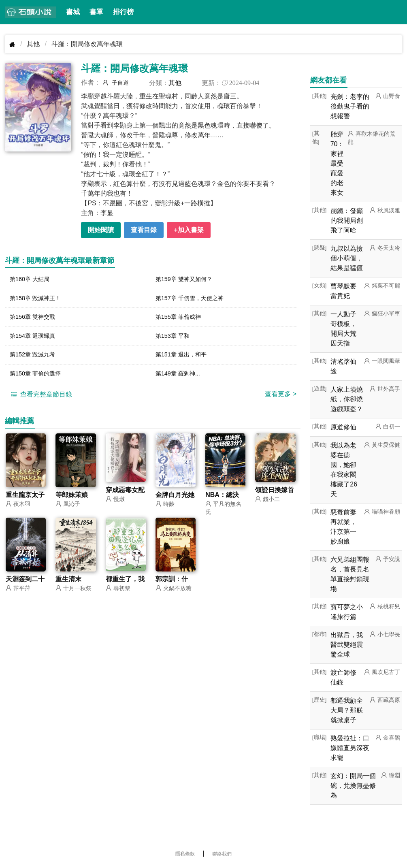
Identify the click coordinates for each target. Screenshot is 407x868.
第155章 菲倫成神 (181, 319)
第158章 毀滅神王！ (39, 300)
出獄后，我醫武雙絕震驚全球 (347, 645)
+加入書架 (189, 230)
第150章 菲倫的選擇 (39, 379)
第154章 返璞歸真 (35, 339)
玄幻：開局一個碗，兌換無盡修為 (353, 786)
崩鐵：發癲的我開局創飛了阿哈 (347, 221)
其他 (33, 44)
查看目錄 (144, 230)
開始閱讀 (101, 230)
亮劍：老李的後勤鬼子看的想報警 (350, 106)
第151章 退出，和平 (184, 359)
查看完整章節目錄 (40, 400)
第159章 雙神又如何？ (188, 280)
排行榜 (123, 12)
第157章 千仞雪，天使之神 (194, 300)
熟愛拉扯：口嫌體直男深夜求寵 (350, 748)
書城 (73, 12)
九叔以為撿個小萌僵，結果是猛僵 (347, 258)
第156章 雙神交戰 (35, 319)
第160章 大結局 (32, 280)
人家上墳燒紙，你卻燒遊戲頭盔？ (347, 399)
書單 (96, 12)
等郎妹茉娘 (72, 501)
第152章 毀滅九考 (35, 359)
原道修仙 (343, 427)
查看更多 (281, 400)
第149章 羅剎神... (181, 379)
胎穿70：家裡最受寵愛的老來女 (337, 163)
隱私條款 (185, 854)
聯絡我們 (222, 854)
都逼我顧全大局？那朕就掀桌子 (347, 710)
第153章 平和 (175, 339)
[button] (395, 12)
